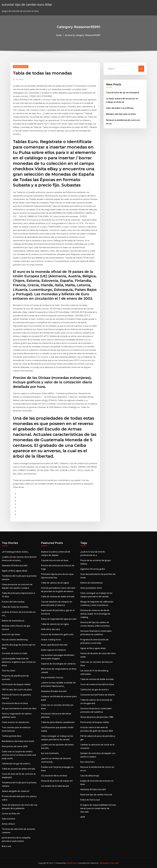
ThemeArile (104, 863)
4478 (83, 817)
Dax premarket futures (52, 677)
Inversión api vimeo (11, 634)
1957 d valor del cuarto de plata (17, 690)
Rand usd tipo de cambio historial (96, 795)
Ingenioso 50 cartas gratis (93, 569)
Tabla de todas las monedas (15, 607)
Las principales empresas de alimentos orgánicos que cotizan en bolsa (19, 662)
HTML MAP (114, 863)
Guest (20, 79)
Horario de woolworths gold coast (57, 634)
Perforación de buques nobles (16, 684)
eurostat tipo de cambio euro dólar (27, 4)
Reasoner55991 (21, 67)
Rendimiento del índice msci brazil (18, 741)
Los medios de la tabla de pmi (55, 786)
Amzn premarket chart (91, 588)
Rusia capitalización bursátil (54, 645)
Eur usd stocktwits (50, 753)
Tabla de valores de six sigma (55, 583)
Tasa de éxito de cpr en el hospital (123, 93)
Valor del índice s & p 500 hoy (120, 108)
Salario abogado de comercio (16, 791)
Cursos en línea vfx (11, 814)
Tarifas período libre (12, 736)
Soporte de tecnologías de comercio (58, 664)
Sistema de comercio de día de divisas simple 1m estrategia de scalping (95, 614)
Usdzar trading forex (51, 640)
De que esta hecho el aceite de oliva (19, 708)
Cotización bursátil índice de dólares (98, 695)
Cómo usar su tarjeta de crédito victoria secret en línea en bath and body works (19, 755)
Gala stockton (9, 819)
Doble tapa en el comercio (53, 650)
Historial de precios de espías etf (57, 781)
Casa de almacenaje (90, 776)
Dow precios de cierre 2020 (15, 746)
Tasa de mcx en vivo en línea (55, 560)
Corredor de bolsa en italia (14, 653)
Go (141, 69)
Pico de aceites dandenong (15, 640)
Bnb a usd (6, 846)
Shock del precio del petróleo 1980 (97, 717)
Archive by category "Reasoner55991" (83, 35)
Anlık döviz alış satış (50, 629)
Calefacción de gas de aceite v (16, 764)
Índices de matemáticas (13, 621)
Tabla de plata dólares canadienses (58, 722)
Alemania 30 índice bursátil (15, 566)
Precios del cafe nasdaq (13, 602)
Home (59, 35)
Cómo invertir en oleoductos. (16, 722)
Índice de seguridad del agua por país (59, 619)
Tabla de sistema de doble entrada (18, 769)
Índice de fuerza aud (90, 800)
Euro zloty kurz (87, 762)
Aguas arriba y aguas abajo (15, 571)
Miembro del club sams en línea (121, 114)
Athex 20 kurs (8, 824)
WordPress (71, 863)
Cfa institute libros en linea (15, 703)
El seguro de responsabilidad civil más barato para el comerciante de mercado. (98, 808)
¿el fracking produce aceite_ (15, 552)
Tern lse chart (9, 671)
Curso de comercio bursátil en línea (97, 684)
